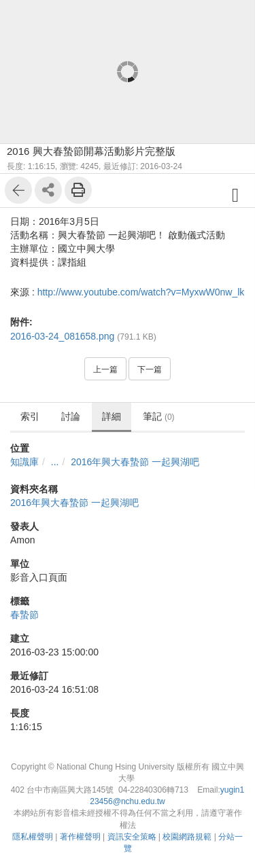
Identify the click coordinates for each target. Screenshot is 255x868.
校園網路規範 (187, 837)
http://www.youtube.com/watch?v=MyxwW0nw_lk (141, 292)
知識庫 (24, 462)
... (55, 462)
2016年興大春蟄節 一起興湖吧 (135, 462)
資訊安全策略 (132, 837)
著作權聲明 (80, 837)
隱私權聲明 (33, 837)
